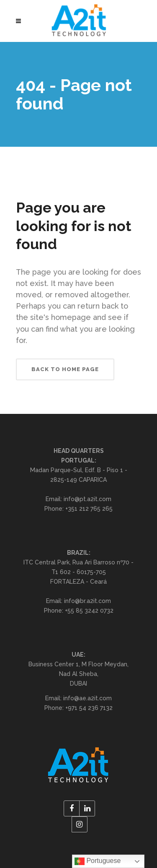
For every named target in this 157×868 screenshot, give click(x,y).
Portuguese (98, 861)
